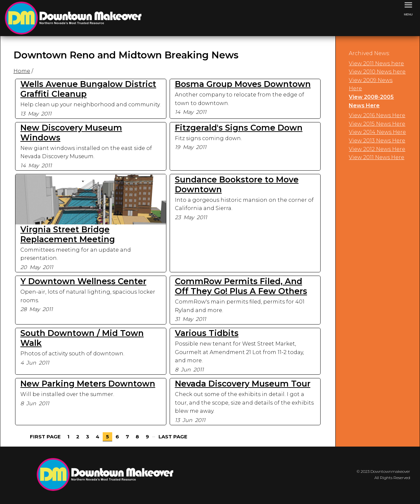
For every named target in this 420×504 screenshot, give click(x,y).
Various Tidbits (207, 333)
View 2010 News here (377, 72)
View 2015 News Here (377, 124)
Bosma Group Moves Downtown (243, 84)
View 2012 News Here (377, 149)
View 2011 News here (376, 63)
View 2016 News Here (377, 115)
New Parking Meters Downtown (88, 384)
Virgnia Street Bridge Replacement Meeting (68, 234)
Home (22, 71)
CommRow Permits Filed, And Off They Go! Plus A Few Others (241, 286)
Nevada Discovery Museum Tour (243, 384)
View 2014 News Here (377, 132)
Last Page (173, 437)
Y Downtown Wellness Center (83, 281)
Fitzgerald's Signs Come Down (239, 128)
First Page (45, 437)
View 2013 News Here (377, 141)
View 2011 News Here (377, 157)
